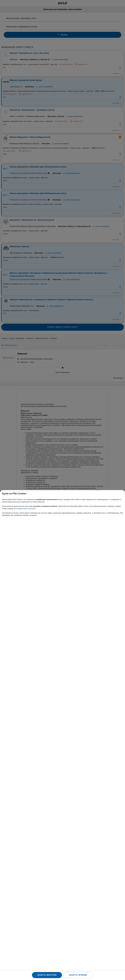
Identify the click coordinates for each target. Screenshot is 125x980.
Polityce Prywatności (29, 509)
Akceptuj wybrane (78, 975)
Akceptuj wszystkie (47, 975)
